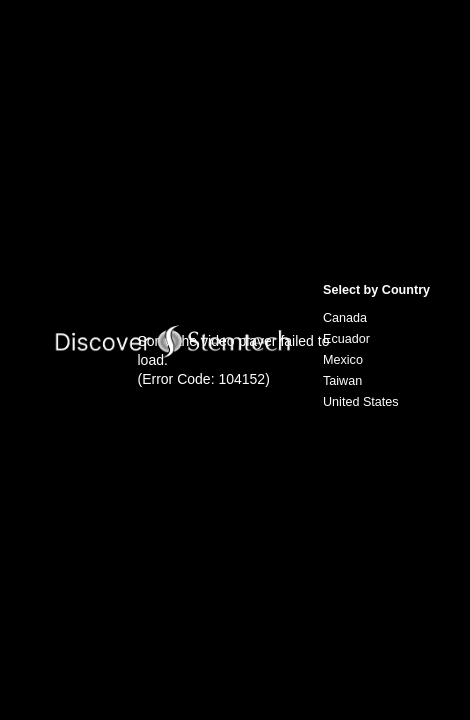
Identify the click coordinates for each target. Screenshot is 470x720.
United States (361, 402)
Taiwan (342, 381)
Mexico (343, 360)
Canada (345, 318)
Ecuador (346, 339)
